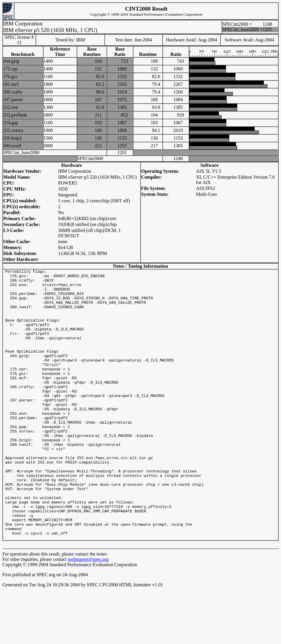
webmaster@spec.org (88, 613)
